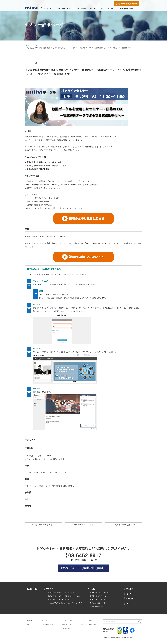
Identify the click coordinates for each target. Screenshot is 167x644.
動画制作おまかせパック (98, 596)
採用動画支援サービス (97, 606)
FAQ (28, 624)
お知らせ (84, 9)
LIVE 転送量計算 (67, 629)
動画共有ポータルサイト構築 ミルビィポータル (64, 596)
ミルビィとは (102, 9)
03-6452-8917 (85, 555)
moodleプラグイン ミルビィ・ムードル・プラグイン (66, 603)
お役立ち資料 (92, 9)
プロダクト (44, 8)
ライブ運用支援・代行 (97, 603)
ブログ (77, 9)
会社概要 (29, 620)
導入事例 (62, 8)
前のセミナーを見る (44, 525)
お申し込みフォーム (41, 284)
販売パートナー (67, 624)
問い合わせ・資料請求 (87, 620)
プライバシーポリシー (69, 620)
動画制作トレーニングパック (100, 593)
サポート (111, 9)
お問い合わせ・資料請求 (127, 4)
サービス (53, 8)
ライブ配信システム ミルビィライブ (60, 600)
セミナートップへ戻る (83, 525)
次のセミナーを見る (123, 525)
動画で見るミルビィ (48, 624)
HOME (27, 45)
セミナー (70, 8)
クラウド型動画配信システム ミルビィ (61, 593)
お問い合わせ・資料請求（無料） (83, 568)
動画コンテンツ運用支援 (98, 600)
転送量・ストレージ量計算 (89, 624)
